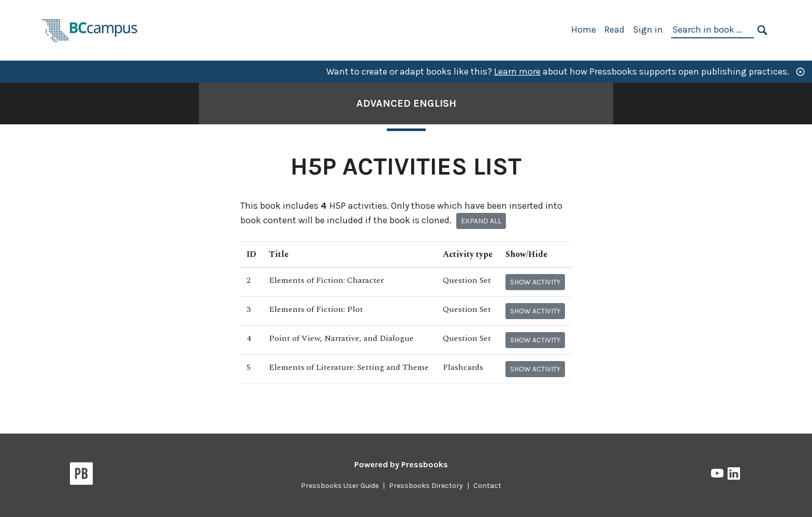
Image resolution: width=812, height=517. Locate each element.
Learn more (517, 71)
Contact (487, 486)
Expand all (481, 221)
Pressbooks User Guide (340, 486)
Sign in (648, 30)
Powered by (401, 464)
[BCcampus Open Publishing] (90, 29)
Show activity (535, 282)
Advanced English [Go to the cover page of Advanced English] (406, 103)
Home (584, 30)
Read (614, 30)
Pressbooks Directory (426, 486)
